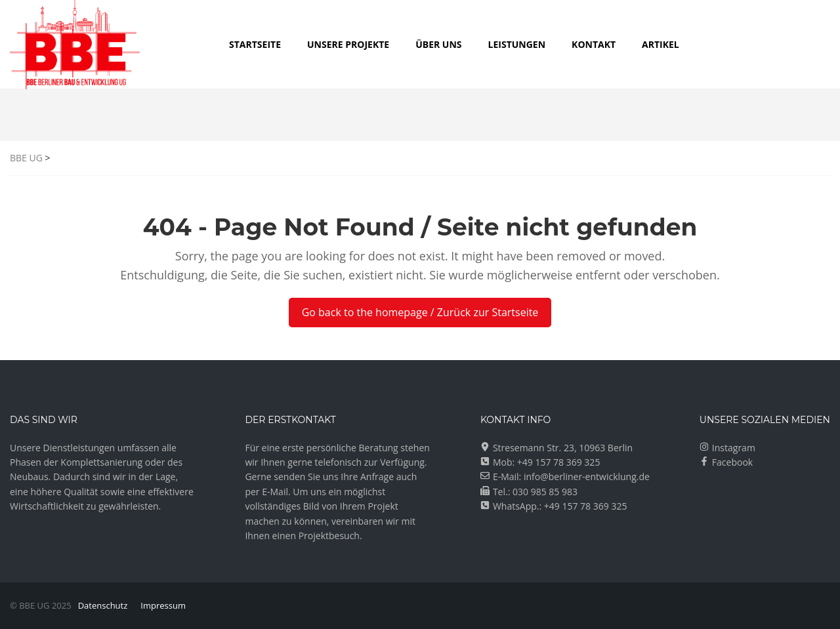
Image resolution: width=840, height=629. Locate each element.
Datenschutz (103, 605)
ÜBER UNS (438, 44)
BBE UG (26, 158)
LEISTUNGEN (517, 44)
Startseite (255, 44)
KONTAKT (594, 44)
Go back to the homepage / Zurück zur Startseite (420, 312)
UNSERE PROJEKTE (348, 44)
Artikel (661, 44)
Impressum (163, 605)
